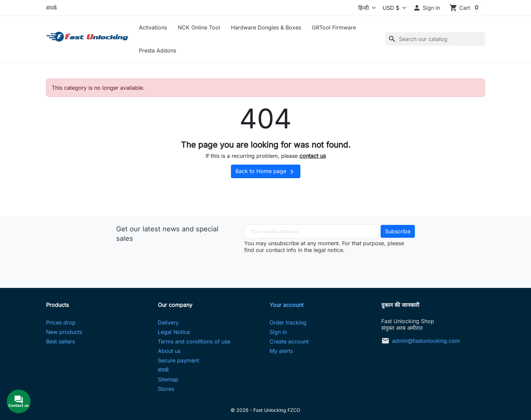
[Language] (360, 8)
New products (64, 332)
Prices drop (61, 322)
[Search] (435, 39)
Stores (166, 389)
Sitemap (168, 379)
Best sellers (60, 341)
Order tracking (288, 322)
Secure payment (178, 360)
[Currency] (393, 8)
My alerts (281, 351)
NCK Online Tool (199, 27)
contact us (313, 156)
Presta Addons (157, 50)
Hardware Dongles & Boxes (266, 27)
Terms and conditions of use (194, 341)
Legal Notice (174, 332)
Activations (153, 27)
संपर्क (51, 8)
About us (169, 351)
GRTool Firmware (334, 27)
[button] (426, 8)
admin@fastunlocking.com (426, 341)
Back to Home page (266, 172)
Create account (289, 341)
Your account (286, 305)
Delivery (168, 322)
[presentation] (330, 267)
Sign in (278, 332)
